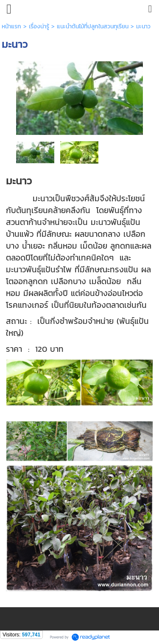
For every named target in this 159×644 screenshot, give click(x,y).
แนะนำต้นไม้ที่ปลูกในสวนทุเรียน (93, 26)
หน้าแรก (11, 26)
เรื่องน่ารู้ (39, 26)
